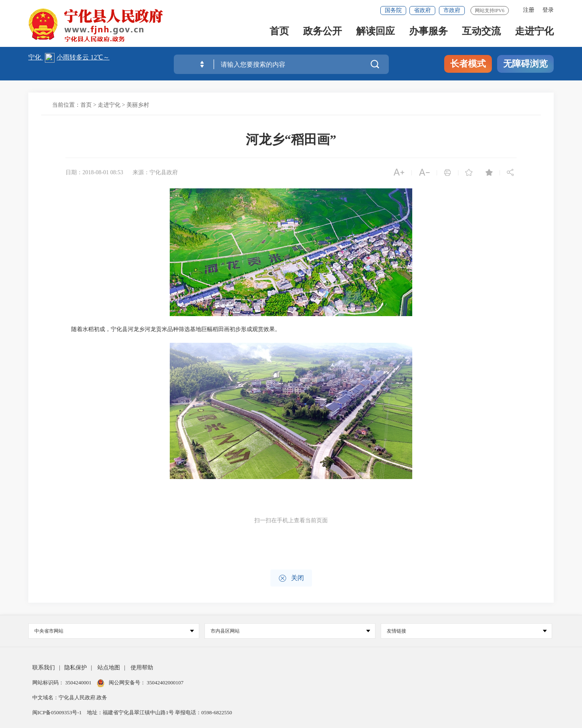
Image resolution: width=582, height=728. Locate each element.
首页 (279, 33)
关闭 (291, 578)
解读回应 (375, 33)
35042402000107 (164, 683)
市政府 (452, 10)
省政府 (422, 10)
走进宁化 (534, 33)
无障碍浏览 (525, 64)
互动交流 (481, 33)
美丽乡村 (138, 105)
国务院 (393, 10)
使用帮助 (142, 668)
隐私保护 (76, 668)
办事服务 (428, 33)
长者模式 (468, 64)
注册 (529, 10)
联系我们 (44, 668)
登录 (548, 10)
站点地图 (109, 668)
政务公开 (323, 33)
